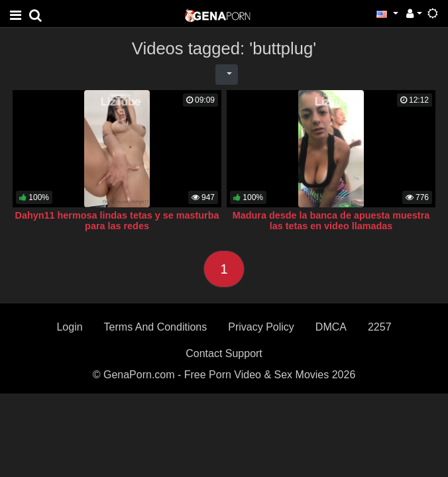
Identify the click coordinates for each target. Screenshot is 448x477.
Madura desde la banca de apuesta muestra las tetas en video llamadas (331, 221)
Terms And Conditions (156, 327)
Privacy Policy (261, 327)
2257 (380, 327)
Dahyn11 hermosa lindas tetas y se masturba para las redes (117, 221)
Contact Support (224, 353)
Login (69, 327)
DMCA (331, 327)
